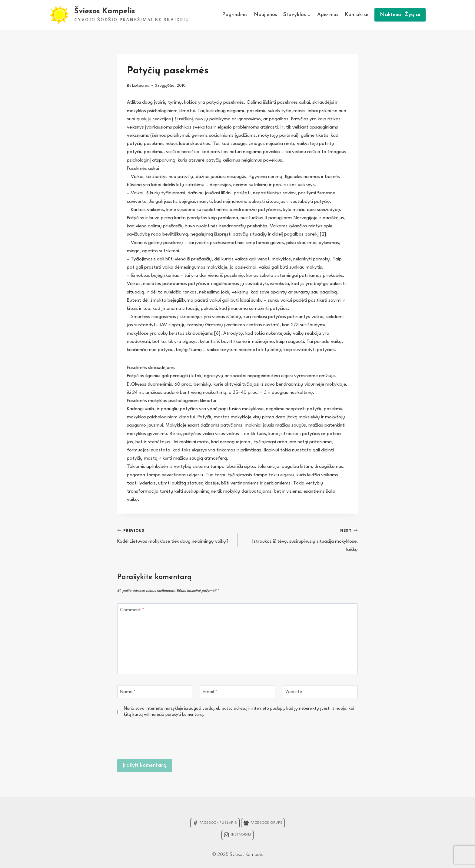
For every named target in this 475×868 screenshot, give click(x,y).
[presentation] (312, 738)
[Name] (155, 692)
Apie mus (328, 15)
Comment (132, 610)
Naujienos (266, 15)
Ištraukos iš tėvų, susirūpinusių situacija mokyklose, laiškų (300, 539)
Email (210, 692)
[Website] (320, 692)
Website (294, 692)
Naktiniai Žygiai (400, 15)
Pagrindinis (235, 15)
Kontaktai (357, 15)
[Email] (237, 692)
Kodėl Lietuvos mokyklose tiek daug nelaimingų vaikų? (175, 535)
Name (128, 692)
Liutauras (141, 86)
